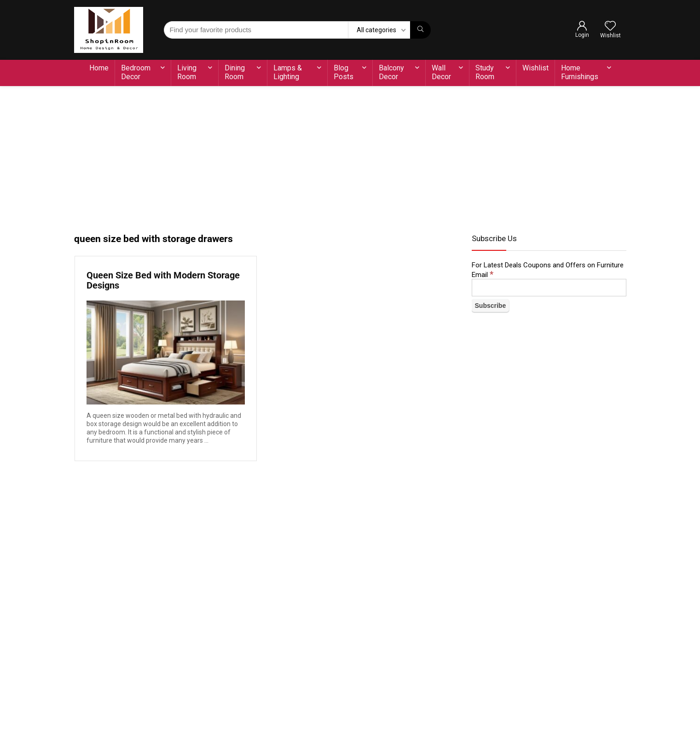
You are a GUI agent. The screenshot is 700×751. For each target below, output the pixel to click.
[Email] (549, 288)
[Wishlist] (610, 27)
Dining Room (235, 72)
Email (483, 275)
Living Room (187, 72)
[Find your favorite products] (420, 30)
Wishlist (535, 68)
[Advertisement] (350, 155)
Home (99, 68)
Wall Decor (441, 72)
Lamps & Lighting (288, 72)
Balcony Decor (391, 72)
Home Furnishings (580, 72)
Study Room (485, 72)
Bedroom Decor (136, 72)
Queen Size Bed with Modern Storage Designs (163, 280)
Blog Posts (344, 72)
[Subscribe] (491, 306)
